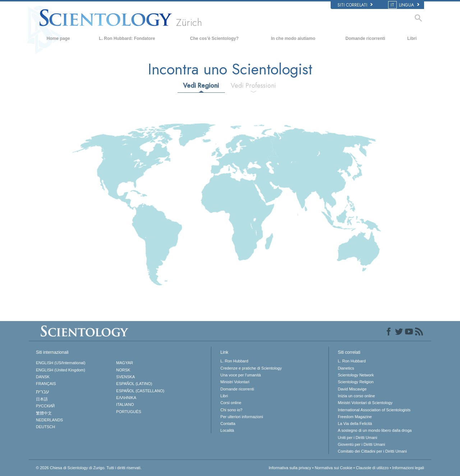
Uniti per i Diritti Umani (357, 438)
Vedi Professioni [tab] (253, 86)
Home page (58, 38)
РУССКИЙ (45, 406)
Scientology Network (356, 375)
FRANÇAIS (46, 384)
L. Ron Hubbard (234, 361)
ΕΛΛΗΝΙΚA (126, 398)
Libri (412, 38)
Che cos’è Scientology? (214, 38)
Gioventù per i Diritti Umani (361, 444)
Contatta (228, 424)
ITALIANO (125, 404)
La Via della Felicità (355, 424)
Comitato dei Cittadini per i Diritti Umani (372, 451)
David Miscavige (352, 389)
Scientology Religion (356, 382)
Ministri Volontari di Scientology (365, 403)
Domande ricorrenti (365, 38)
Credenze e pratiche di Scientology (251, 368)
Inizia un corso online (356, 396)
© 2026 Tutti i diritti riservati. (89, 468)
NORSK (123, 370)
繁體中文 (44, 413)
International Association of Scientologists (374, 410)
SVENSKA (125, 377)
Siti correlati (355, 5)
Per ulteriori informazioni (242, 417)
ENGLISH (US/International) (61, 363)
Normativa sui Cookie (334, 468)
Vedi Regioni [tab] (201, 86)
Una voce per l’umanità (241, 375)
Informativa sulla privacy (290, 468)
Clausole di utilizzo (372, 468)
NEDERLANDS (49, 420)
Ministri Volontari (235, 382)
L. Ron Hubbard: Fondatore (127, 38)
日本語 (42, 399)
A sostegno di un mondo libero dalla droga (375, 430)
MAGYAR (125, 363)
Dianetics (346, 368)
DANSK (43, 377)
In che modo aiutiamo (293, 38)
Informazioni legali (408, 468)
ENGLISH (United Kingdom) (61, 370)
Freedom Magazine (355, 417)
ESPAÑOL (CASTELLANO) (140, 391)
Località (227, 430)
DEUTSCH (45, 427)
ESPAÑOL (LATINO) (134, 384)
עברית (43, 392)
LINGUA (404, 5)
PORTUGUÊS (128, 412)
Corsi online (231, 403)
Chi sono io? (231, 410)
